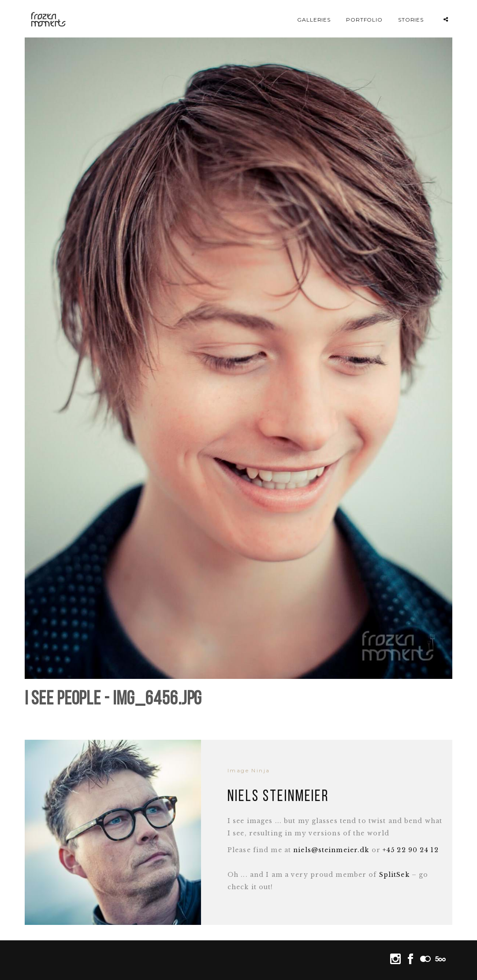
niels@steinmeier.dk (331, 850)
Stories (411, 20)
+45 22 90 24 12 (411, 850)
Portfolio (365, 20)
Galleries (314, 20)
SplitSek (394, 875)
